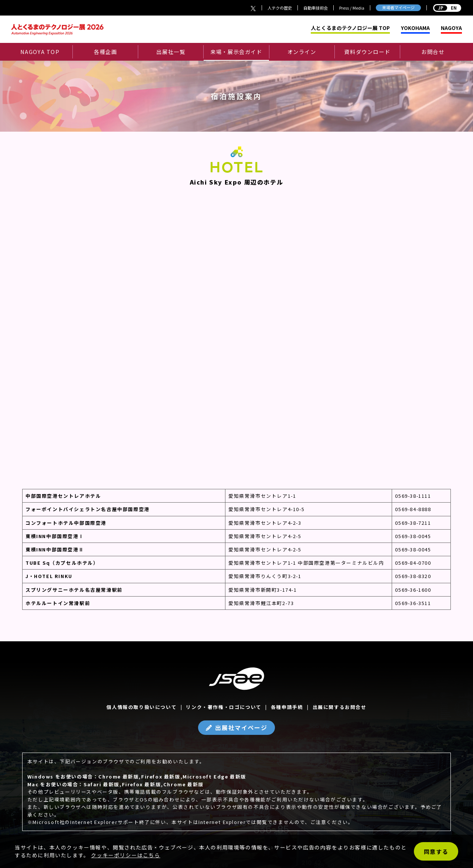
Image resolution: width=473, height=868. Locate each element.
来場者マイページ (398, 7)
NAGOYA (451, 28)
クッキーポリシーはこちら (125, 855)
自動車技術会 (316, 8)
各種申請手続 (287, 707)
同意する (436, 852)
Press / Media (352, 8)
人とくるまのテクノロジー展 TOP (350, 28)
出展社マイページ (241, 727)
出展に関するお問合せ (340, 707)
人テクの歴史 (280, 8)
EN (447, 8)
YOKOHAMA (415, 28)
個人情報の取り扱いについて (142, 707)
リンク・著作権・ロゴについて (224, 707)
